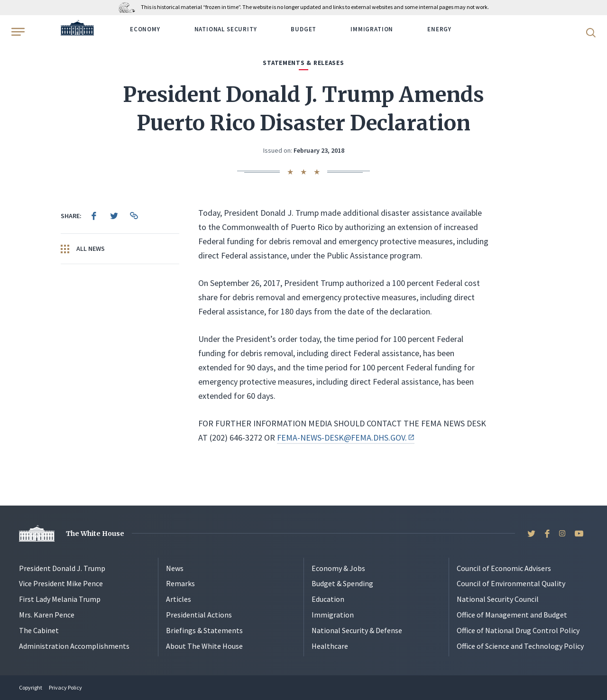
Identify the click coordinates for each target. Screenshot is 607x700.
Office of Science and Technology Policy (520, 646)
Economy (145, 29)
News (175, 568)
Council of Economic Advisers (504, 568)
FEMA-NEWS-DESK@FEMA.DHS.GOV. (346, 437)
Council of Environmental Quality (511, 583)
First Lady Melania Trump (60, 599)
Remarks (180, 583)
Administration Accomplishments (74, 646)
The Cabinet (39, 630)
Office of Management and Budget (512, 615)
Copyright (31, 687)
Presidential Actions (199, 615)
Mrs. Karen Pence (47, 615)
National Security (226, 29)
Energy (439, 29)
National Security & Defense (357, 630)
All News (83, 249)
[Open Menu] (17, 32)
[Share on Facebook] (94, 216)
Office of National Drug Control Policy (518, 630)
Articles (179, 599)
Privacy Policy (65, 687)
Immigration (372, 29)
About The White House (204, 646)
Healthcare (330, 646)
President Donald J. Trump (62, 568)
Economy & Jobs (338, 568)
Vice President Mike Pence (61, 583)
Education (328, 599)
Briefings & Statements (204, 630)
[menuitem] (94, 216)
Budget (303, 29)
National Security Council (498, 599)
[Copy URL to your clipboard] (134, 216)
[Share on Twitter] (114, 216)
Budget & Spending (342, 583)
